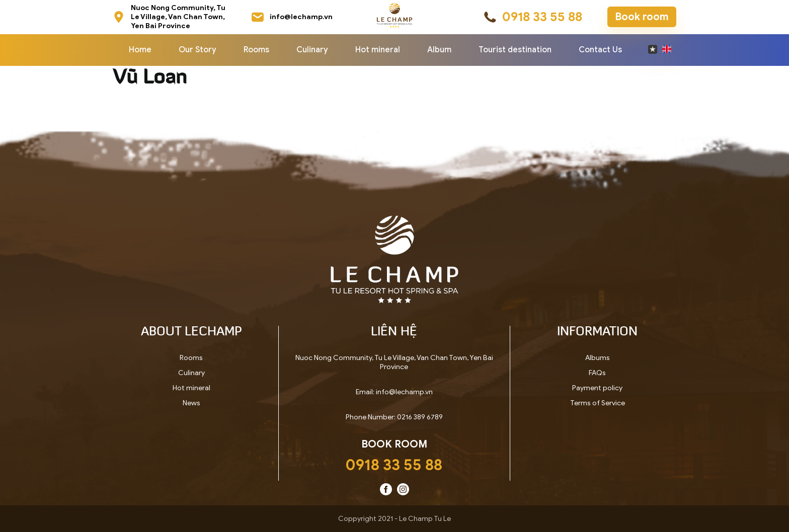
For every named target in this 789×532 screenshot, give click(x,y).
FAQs (597, 373)
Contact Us (600, 50)
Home (140, 50)
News (191, 403)
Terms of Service (598, 403)
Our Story (198, 50)
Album (439, 50)
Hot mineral (378, 50)
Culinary (312, 50)
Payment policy (597, 388)
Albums (598, 358)
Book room (642, 17)
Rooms (256, 50)
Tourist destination (515, 50)
